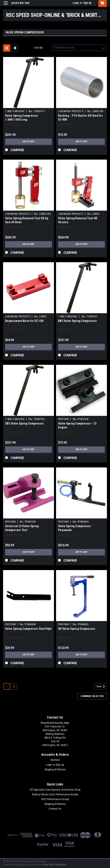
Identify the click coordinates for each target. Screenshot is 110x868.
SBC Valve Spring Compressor (25, 423)
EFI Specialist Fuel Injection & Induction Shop (55, 790)
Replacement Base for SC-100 (24, 321)
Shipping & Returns (55, 770)
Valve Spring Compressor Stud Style (29, 629)
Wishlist (55, 760)
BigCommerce (22, 865)
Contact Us (55, 809)
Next (101, 687)
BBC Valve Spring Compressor (77, 321)
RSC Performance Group (55, 799)
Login (76, 3)
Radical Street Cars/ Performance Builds (55, 794)
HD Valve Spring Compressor (77, 629)
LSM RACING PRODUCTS (71, 111)
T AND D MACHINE (15, 111)
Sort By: (39, 48)
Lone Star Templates (54, 865)
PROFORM (63, 419)
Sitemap (41, 861)
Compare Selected (92, 696)
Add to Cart (29, 142)
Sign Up (87, 3)
